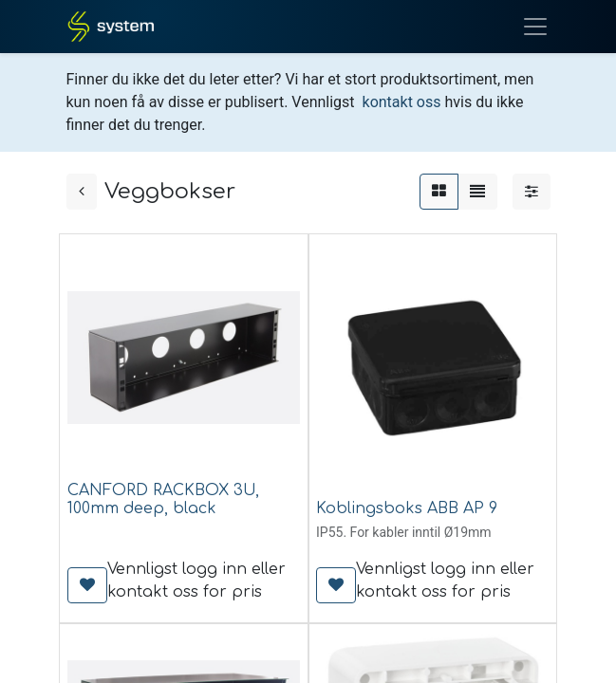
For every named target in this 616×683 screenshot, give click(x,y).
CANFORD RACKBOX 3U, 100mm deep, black (163, 499)
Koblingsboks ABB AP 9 (407, 508)
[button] (87, 585)
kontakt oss (402, 102)
